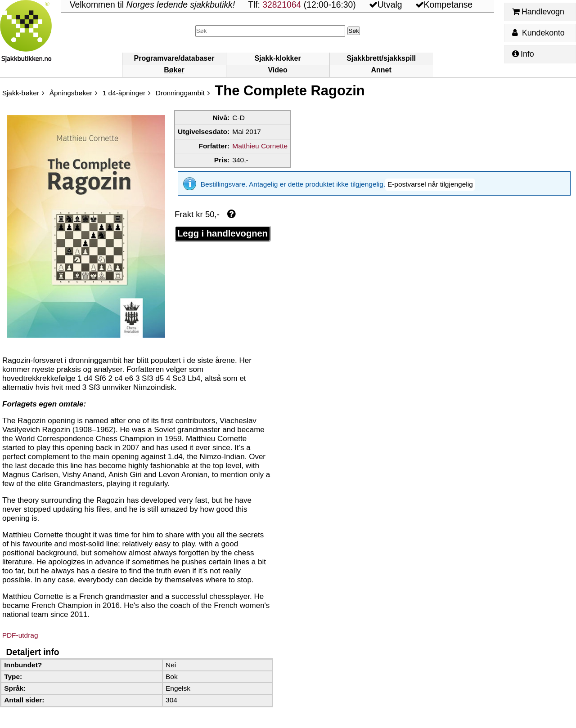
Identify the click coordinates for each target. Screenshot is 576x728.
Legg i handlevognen (223, 227)
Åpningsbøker (71, 93)
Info (523, 54)
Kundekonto (538, 33)
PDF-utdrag (20, 635)
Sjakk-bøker (21, 93)
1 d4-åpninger (124, 93)
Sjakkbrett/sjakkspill (381, 58)
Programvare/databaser (174, 58)
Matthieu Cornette (260, 146)
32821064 (282, 5)
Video (277, 70)
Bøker (174, 70)
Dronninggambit (180, 93)
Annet (381, 70)
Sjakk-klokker (277, 58)
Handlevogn (538, 12)
